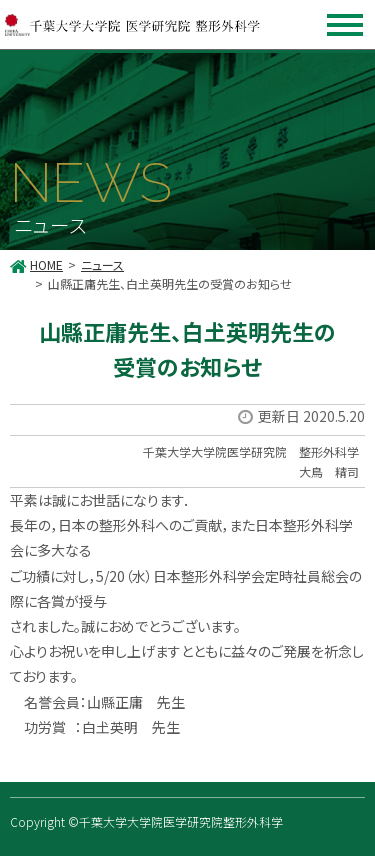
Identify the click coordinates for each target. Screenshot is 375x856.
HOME (46, 264)
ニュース (102, 264)
